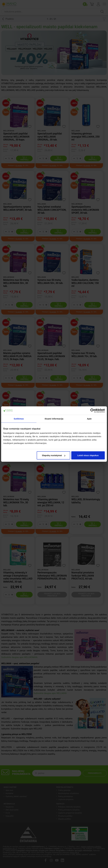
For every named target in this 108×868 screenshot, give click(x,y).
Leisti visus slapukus (88, 455)
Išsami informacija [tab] (54, 419)
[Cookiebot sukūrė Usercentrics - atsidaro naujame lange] (92, 410)
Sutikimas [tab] (19, 419)
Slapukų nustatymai (54, 455)
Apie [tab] (89, 419)
